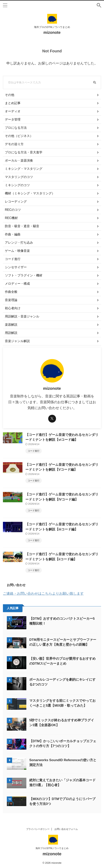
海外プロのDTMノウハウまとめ (52, 848)
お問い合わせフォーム (66, 829)
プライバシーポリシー (38, 829)
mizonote (52, 32)
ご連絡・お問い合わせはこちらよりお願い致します (43, 594)
